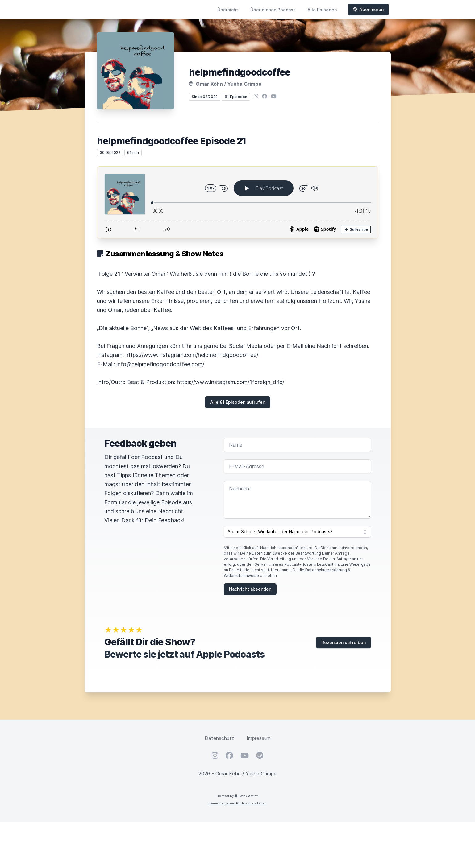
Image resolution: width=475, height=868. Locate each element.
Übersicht (228, 10)
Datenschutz (219, 738)
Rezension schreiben (344, 642)
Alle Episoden (322, 10)
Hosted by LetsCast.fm (237, 796)
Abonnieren (368, 9)
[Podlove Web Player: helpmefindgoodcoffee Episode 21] (238, 202)
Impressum (259, 738)
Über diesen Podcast (273, 10)
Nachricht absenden (250, 589)
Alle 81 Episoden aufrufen (238, 402)
